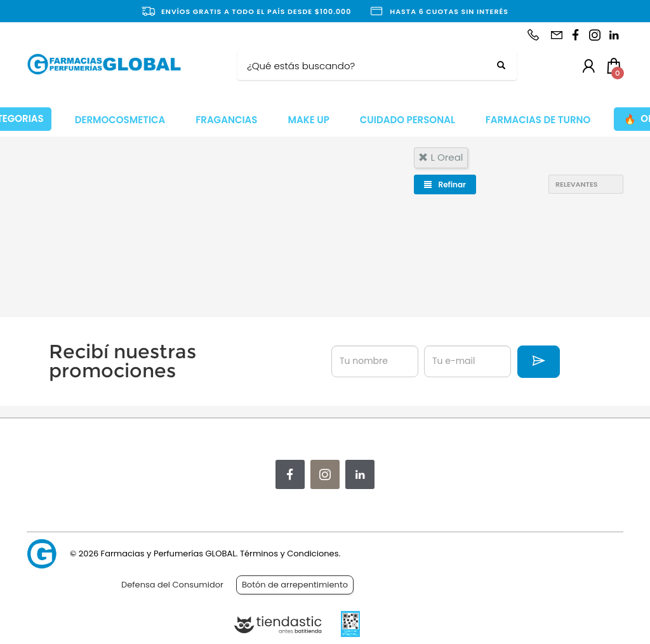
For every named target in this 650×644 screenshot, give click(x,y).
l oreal (441, 157)
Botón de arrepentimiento (295, 585)
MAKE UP (308, 120)
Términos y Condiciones (289, 553)
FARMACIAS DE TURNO (538, 120)
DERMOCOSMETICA (120, 120)
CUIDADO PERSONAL (408, 120)
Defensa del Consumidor (172, 585)
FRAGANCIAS (226, 120)
